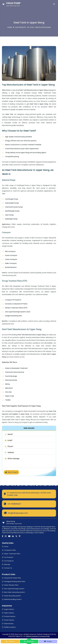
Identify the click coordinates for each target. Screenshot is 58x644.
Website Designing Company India (38, 636)
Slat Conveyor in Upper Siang (42, 238)
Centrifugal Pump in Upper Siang (28, 185)
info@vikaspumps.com (18, 513)
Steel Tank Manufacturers (33, 349)
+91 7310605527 (14, 504)
